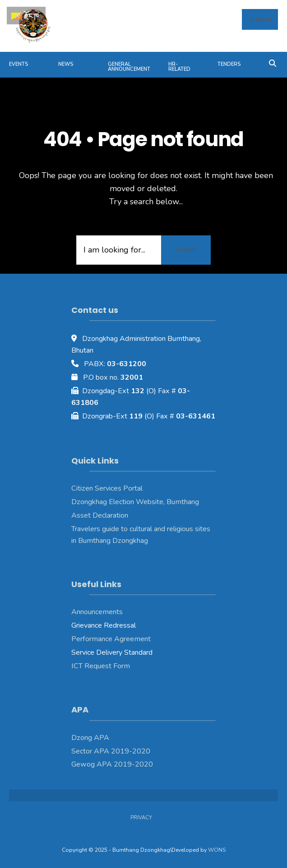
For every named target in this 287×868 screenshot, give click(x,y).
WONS (217, 850)
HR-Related (179, 67)
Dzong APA (90, 738)
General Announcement (129, 67)
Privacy (141, 818)
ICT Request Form (101, 666)
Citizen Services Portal (107, 488)
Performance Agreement (111, 639)
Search (186, 250)
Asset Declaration (100, 515)
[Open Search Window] (272, 62)
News (66, 64)
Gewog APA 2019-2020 (112, 764)
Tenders (229, 64)
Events (19, 64)
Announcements (97, 612)
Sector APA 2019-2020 (111, 751)
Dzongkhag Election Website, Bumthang (135, 502)
